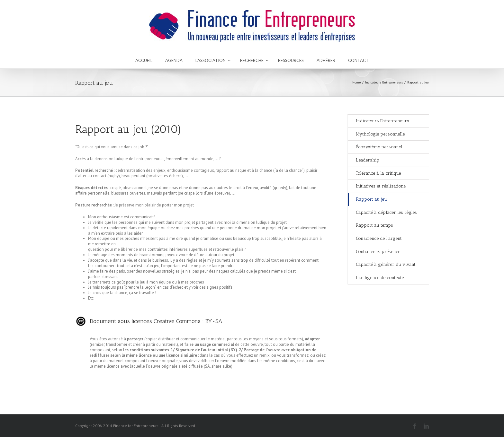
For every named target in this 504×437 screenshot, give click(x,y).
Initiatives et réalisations (381, 186)
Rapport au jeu (372, 199)
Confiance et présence (378, 252)
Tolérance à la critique (378, 173)
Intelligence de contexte (380, 278)
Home (356, 82)
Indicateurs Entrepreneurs (384, 82)
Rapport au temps (374, 225)
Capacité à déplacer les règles (386, 212)
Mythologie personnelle (380, 134)
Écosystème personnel (379, 147)
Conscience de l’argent (379, 238)
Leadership (368, 160)
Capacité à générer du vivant (386, 264)
